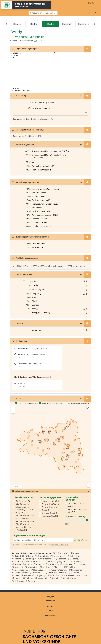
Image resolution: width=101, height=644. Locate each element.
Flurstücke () (50, 516)
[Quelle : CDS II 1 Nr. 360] (87, 281)
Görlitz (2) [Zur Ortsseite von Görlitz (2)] (54, 562)
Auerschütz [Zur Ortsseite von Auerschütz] (65, 553)
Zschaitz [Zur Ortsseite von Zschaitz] (56, 578)
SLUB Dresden (22, 504)
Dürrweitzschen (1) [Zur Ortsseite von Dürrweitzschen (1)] (46, 559)
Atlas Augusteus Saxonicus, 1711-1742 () (25, 510)
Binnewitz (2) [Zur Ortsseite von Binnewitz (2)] (43, 556)
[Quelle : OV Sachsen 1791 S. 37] (87, 309)
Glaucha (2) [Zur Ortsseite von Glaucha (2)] (75, 559)
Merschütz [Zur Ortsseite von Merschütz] (19, 567)
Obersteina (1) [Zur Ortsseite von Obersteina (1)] (38, 573)
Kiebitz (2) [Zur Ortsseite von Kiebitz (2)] (40, 564)
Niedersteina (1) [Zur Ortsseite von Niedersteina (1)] (40, 570)
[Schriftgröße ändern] (89, 13)
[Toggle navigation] (93, 3)
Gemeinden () (51, 504)
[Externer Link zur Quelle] (84, 281)
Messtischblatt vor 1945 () (24, 528)
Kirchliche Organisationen (25, 258)
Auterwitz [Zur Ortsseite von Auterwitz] (77, 553)
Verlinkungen (20, 341)
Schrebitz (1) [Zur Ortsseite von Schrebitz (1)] (69, 575)
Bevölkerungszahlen (23, 144)
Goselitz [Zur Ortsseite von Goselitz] (42, 562)
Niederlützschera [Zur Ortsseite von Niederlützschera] (22, 570)
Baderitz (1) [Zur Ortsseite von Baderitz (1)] (19, 556)
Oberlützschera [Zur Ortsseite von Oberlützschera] (21, 573)
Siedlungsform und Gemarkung (28, 130)
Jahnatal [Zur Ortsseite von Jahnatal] (18, 564)
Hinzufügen (81, 540)
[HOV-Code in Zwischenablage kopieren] (36, 41)
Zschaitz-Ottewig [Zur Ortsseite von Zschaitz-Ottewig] (70, 578)
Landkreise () (50, 501)
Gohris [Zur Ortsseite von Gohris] (17, 562)
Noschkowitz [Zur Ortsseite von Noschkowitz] (77, 570)
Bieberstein (84, 24)
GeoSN (24, 530)
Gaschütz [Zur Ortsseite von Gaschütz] (62, 559)
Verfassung (19, 96)
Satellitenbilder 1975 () (77, 511)
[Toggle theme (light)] (96, 13)
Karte (16, 398)
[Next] (94, 24)
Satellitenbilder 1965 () (77, 505)
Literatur (18, 323)
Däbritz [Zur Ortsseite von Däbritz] (18, 559)
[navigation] (50, 24)
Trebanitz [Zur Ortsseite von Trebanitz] (30, 578)
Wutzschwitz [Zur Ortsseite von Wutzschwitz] (43, 578)
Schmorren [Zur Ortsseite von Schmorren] (55, 575)
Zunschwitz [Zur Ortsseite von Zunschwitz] (33, 581)
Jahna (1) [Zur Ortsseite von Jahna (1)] (65, 562)
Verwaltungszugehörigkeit (25, 182)
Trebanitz (46, 108)
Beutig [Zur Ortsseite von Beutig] (31, 556)
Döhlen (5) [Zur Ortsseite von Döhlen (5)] (29, 559)
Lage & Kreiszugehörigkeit (25, 49)
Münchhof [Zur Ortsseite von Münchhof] (71, 567)
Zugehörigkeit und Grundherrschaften (31, 237)
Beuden (17, 24)
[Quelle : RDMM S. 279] (87, 290)
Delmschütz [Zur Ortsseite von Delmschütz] (75, 556)
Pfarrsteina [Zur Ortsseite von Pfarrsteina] (76, 573)
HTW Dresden (22, 518)
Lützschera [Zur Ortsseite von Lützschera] (67, 564)
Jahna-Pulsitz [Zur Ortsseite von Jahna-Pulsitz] (78, 562)
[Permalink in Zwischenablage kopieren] (47, 348)
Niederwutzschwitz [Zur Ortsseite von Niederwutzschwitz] (59, 570)
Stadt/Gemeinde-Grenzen (52, 403)
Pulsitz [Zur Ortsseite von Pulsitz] (17, 575)
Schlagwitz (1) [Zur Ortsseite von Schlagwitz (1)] (40, 575)
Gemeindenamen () (49, 509)
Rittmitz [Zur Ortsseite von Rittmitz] (27, 575)
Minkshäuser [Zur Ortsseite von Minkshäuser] (33, 567)
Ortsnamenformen (22, 275)
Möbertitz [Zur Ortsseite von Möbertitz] (58, 567)
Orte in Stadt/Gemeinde (27, 403)
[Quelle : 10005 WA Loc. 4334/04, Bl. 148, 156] (87, 294)
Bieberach (67, 24)
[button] (87, 281)
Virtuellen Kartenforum (60, 545)
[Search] (43, 13)
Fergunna (20, 512)
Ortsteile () (49, 513)
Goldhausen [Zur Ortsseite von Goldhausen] (29, 562)
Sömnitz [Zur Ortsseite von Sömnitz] (18, 578)
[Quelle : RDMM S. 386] (87, 286)
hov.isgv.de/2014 (37, 348)
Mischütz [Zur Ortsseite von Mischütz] (46, 567)
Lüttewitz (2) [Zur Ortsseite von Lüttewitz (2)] (53, 564)
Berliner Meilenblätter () (25, 517)
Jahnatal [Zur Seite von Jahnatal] (40, 37)
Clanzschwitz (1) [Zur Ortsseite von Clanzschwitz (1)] (59, 556)
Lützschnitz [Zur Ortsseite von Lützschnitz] (81, 564)
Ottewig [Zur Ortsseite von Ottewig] (64, 573)
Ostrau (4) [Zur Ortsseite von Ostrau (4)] (52, 573)
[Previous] (7, 24)
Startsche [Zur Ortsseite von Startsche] (82, 575)
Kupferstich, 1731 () (23, 503)
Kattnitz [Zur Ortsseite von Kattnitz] (29, 564)
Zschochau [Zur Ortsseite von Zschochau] (19, 581)
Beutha (34, 24)
